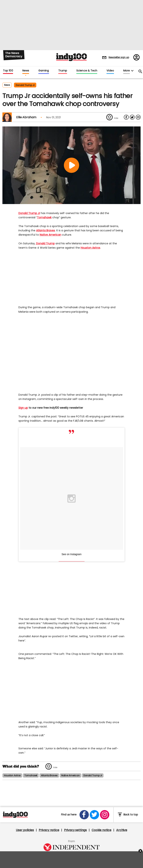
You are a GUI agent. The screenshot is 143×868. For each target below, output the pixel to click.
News (26, 71)
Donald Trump (45, 243)
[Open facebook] (84, 815)
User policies (25, 830)
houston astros (12, 775)
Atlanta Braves (46, 230)
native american (70, 775)
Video (110, 71)
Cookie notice (101, 830)
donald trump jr (25, 85)
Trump (63, 71)
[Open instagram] (105, 815)
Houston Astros (90, 248)
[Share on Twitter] (132, 117)
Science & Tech (87, 71)
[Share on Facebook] (126, 117)
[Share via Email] (138, 117)
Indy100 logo (72, 57)
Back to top (128, 815)
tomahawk (31, 775)
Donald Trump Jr (29, 213)
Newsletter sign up (119, 57)
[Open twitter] (94, 815)
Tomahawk (44, 217)
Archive (122, 830)
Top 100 (8, 71)
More (127, 71)
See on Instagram (72, 554)
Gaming (44, 71)
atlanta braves (49, 775)
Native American (50, 235)
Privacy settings (75, 830)
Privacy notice (49, 830)
